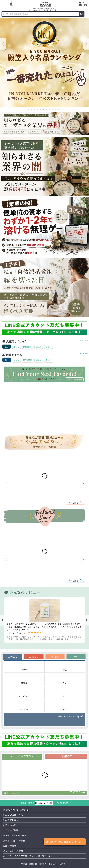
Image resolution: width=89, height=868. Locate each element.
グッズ (49, 347)
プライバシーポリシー (58, 864)
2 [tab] (31, 110)
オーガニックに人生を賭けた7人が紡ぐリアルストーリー (31, 856)
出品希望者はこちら (13, 815)
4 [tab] (37, 110)
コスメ (39, 347)
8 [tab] (50, 110)
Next (86, 44)
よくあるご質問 (11, 830)
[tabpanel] (44, 62)
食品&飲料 (28, 347)
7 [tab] (47, 110)
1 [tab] (28, 110)
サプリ (16, 347)
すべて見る (84, 340)
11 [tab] (59, 110)
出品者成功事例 (11, 820)
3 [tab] (34, 110)
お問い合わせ (10, 846)
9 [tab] (53, 110)
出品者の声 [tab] (66, 756)
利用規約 (43, 864)
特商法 (24, 864)
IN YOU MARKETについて (16, 810)
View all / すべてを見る (71, 716)
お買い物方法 (10, 825)
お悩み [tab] (55, 656)
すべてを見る (77, 792)
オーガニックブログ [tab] (22, 756)
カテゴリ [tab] (13, 656)
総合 (7, 347)
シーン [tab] (76, 656)
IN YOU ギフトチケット (15, 835)
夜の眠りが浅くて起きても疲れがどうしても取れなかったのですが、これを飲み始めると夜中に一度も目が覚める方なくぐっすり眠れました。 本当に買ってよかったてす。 (44, 638)
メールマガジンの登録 (14, 841)
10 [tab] (56, 110)
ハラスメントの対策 (13, 851)
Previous (3, 44)
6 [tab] (44, 110)
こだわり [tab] (34, 656)
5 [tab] (40, 110)
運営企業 (33, 864)
